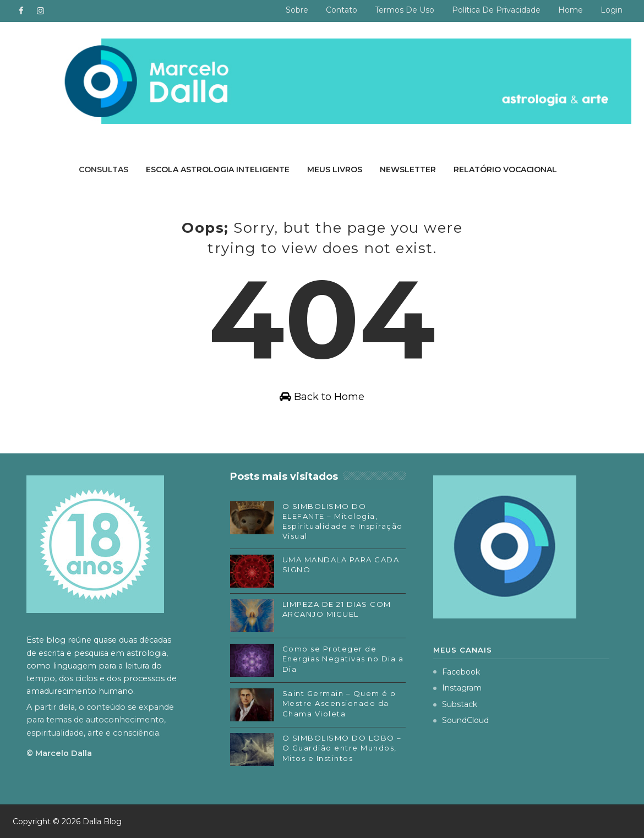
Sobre (297, 10)
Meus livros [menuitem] (335, 169)
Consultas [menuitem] (103, 169)
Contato (342, 10)
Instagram (457, 688)
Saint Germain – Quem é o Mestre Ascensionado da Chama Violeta (339, 703)
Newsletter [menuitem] (408, 169)
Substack (455, 704)
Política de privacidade (496, 10)
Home (571, 10)
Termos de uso (405, 10)
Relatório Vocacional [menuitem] (505, 169)
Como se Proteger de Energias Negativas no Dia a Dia (343, 659)
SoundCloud (461, 720)
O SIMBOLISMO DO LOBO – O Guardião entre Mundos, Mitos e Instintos (342, 748)
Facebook (457, 672)
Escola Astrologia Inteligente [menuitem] (218, 169)
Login (612, 10)
